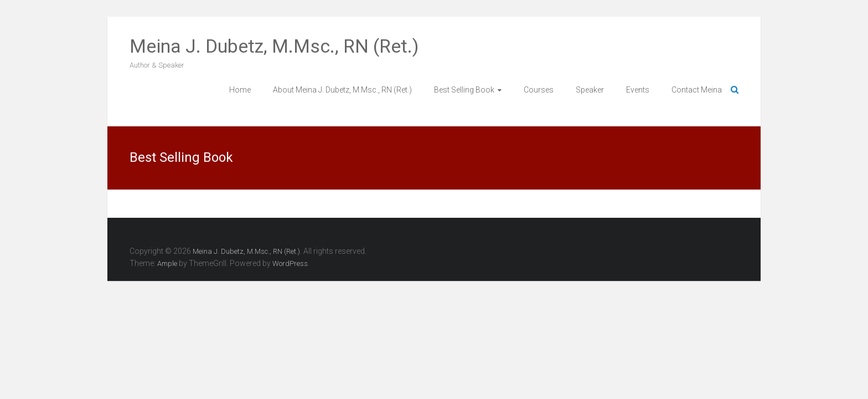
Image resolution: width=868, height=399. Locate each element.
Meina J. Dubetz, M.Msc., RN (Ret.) (274, 46)
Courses (539, 90)
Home (240, 90)
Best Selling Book (464, 90)
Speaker (590, 90)
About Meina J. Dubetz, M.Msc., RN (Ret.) (342, 90)
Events (638, 90)
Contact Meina (697, 90)
